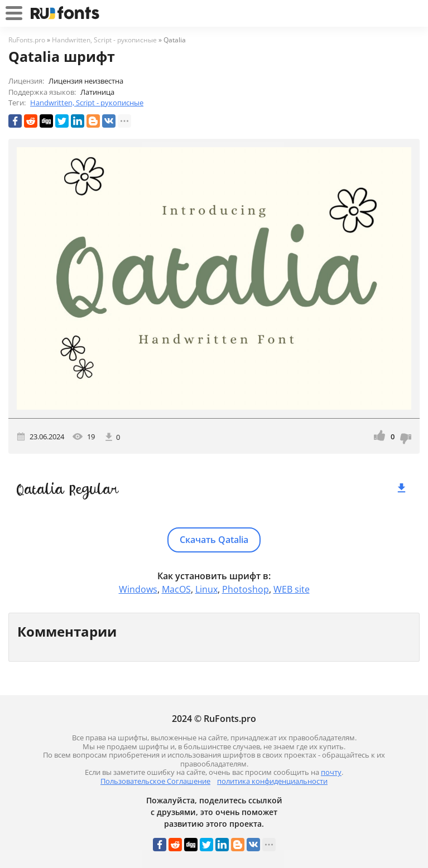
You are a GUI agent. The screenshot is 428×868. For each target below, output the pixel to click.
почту (331, 772)
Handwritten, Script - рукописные (87, 103)
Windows (138, 589)
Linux (206, 589)
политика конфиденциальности (272, 781)
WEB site (292, 589)
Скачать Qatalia (214, 540)
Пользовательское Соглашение (155, 781)
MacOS (176, 589)
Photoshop (246, 589)
